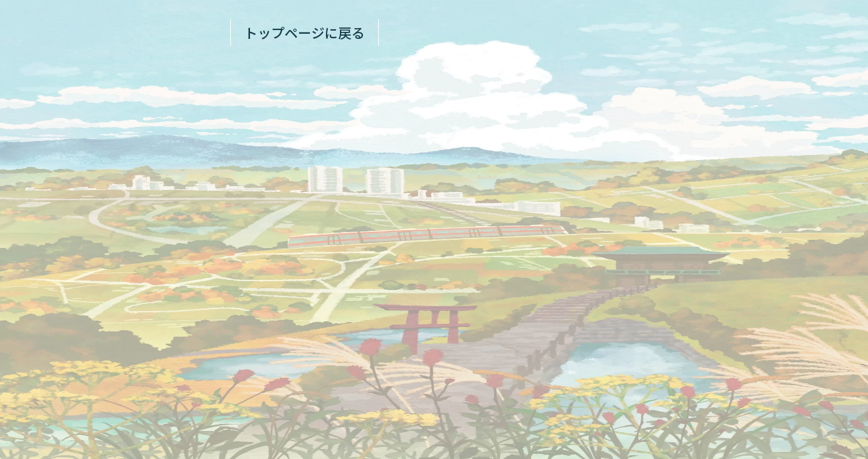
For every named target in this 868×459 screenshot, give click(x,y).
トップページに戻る (305, 33)
